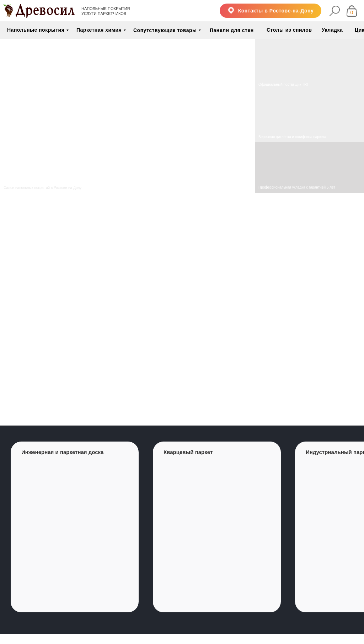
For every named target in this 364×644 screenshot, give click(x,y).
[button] (271, 11)
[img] (309, 116)
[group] (75, 527)
